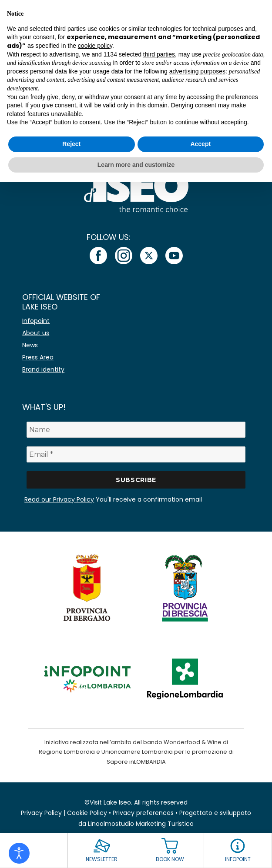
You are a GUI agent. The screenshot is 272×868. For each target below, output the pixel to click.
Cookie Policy (87, 813)
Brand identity (43, 369)
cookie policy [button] (95, 46)
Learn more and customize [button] (136, 165)
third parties (159, 54)
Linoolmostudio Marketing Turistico (141, 824)
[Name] (136, 430)
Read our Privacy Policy (59, 499)
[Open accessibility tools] (19, 853)
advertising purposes (197, 71)
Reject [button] (71, 144)
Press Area (38, 357)
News (30, 345)
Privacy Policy (41, 813)
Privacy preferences (143, 813)
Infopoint (36, 321)
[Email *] (136, 454)
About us (36, 333)
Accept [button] (200, 144)
